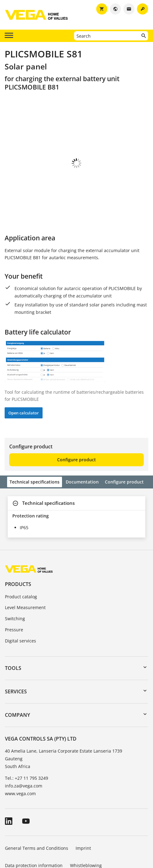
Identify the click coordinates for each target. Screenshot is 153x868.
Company (17, 681)
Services (16, 657)
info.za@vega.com (24, 752)
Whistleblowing (86, 831)
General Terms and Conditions (37, 814)
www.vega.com (20, 759)
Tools (13, 634)
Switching (15, 584)
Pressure (14, 595)
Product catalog (21, 562)
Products (18, 550)
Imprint (83, 814)
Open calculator (24, 379)
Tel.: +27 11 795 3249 (27, 744)
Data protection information (34, 831)
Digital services (21, 606)
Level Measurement (25, 573)
